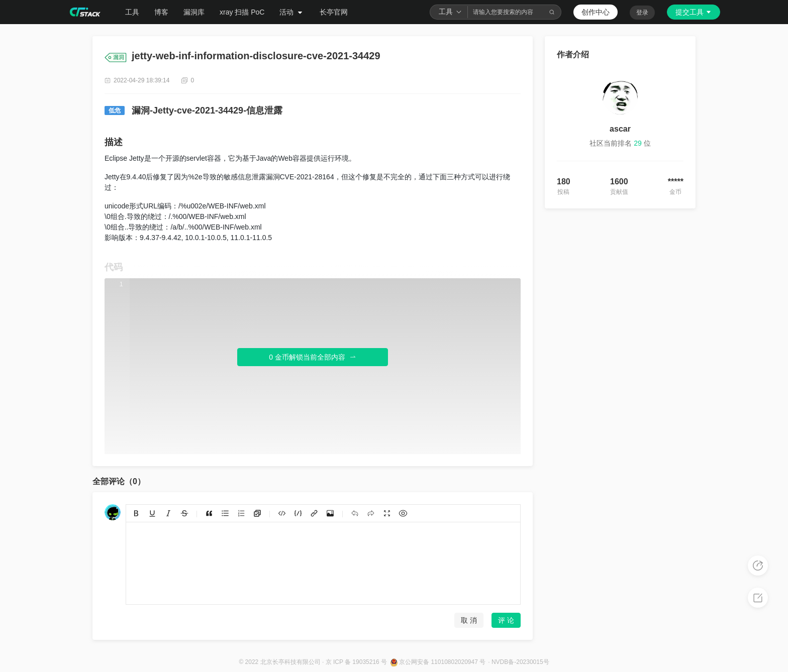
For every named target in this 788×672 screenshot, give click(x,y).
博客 (161, 12)
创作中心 (596, 12)
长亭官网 (334, 12)
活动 (292, 12)
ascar (620, 129)
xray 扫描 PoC (242, 12)
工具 (132, 12)
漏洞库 (194, 12)
